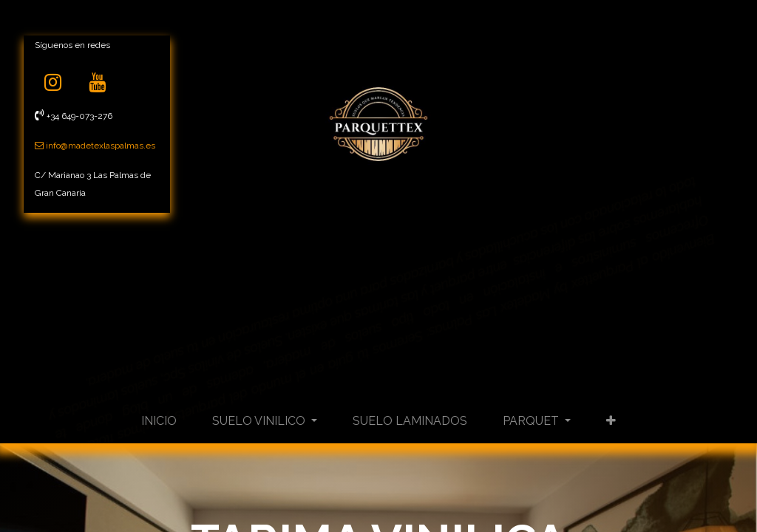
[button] (611, 421)
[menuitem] (159, 421)
